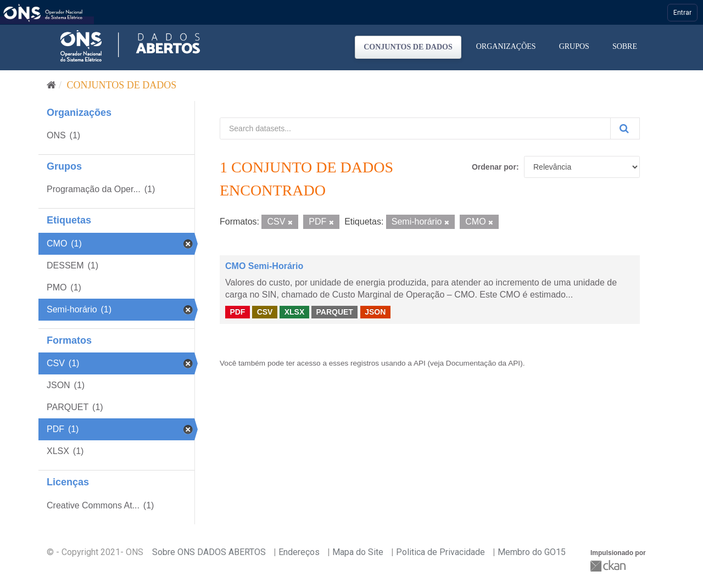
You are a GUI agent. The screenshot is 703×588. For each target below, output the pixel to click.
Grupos (574, 46)
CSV (265, 312)
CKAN (609, 566)
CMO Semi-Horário (264, 266)
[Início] (51, 85)
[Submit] (625, 128)
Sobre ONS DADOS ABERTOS (209, 552)
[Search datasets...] (415, 128)
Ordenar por (494, 167)
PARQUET (334, 312)
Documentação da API (483, 363)
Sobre (625, 46)
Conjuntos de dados (408, 47)
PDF (237, 312)
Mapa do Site (358, 552)
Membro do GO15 (532, 552)
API (420, 363)
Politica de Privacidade (440, 552)
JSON (375, 312)
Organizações (506, 46)
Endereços (299, 552)
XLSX (295, 312)
